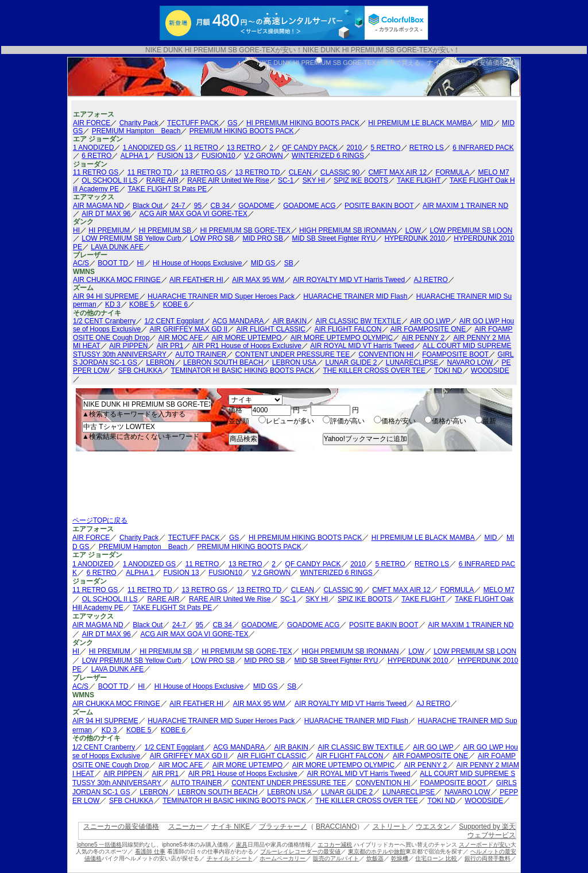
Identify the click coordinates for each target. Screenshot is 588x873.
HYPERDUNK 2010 (415, 238)
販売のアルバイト (336, 858)
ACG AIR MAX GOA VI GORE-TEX (194, 214)
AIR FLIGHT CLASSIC (271, 329)
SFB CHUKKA (140, 370)
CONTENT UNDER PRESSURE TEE (293, 354)
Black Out (148, 206)
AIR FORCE (92, 123)
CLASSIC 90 (340, 172)
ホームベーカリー (283, 858)
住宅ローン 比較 (436, 858)
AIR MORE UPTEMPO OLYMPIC (342, 338)
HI (76, 230)
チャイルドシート (230, 858)
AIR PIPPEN (128, 346)
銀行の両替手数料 (488, 858)
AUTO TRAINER (201, 354)
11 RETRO (201, 148)
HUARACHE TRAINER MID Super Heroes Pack (221, 296)
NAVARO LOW (470, 362)
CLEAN (300, 172)
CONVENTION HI (386, 354)
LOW (413, 230)
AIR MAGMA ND (98, 206)
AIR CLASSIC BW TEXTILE (358, 321)
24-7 (178, 206)
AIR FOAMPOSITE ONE (428, 329)
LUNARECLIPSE (412, 362)
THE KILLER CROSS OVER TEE (374, 370)
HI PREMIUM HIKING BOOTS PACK (303, 123)
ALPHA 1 (135, 156)
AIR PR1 (170, 346)
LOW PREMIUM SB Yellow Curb (131, 238)
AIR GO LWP (430, 321)
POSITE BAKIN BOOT (379, 206)
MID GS (263, 263)
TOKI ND (448, 370)
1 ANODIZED (93, 148)
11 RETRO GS (96, 172)
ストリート (390, 826)
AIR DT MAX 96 (106, 214)
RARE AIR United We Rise (228, 180)
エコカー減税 (335, 845)
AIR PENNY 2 (423, 338)
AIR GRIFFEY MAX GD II (188, 329)
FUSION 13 (175, 156)
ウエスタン (433, 826)
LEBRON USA (294, 362)
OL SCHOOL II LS (109, 180)
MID (487, 123)
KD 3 (113, 304)
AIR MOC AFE (181, 338)
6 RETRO (96, 156)
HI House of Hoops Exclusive (197, 263)
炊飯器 (375, 858)
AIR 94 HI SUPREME (106, 296)
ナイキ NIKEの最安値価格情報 (473, 63)
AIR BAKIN (290, 321)
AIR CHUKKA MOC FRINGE (117, 280)
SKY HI (314, 180)
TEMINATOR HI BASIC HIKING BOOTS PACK (243, 370)
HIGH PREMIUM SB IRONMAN (348, 230)
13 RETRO (244, 148)
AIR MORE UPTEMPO (246, 338)
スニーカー (185, 826)
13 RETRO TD (258, 172)
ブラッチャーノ (283, 826)
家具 (242, 845)
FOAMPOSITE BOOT (455, 354)
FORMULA (453, 172)
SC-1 (286, 180)
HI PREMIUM (109, 230)
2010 (354, 148)
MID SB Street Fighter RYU (334, 238)
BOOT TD (113, 263)
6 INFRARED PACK (483, 148)
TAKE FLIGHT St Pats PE (167, 189)
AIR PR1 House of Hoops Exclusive (247, 346)
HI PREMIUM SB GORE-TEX (245, 230)
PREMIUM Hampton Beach (136, 131)
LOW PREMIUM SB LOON (471, 230)
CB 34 (220, 206)
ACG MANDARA (238, 321)
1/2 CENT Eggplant (174, 321)
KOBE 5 (142, 304)
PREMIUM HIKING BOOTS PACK (242, 131)
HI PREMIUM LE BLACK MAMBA (420, 123)
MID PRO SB (263, 238)
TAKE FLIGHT (419, 180)
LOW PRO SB (212, 238)
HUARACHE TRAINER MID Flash (355, 296)
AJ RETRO (431, 280)
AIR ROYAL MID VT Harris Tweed (362, 346)
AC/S (81, 263)
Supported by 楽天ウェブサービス (487, 830)
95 (198, 206)
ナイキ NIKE (231, 826)
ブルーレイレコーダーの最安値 (300, 851)
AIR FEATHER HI (196, 280)
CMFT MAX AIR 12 (397, 172)
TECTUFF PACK (193, 123)
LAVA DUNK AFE (117, 247)
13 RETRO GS (204, 172)
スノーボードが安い (485, 845)
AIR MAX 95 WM (258, 280)
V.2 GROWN (264, 156)
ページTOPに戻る (100, 520)
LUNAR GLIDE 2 (351, 362)
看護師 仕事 (150, 851)
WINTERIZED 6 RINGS (328, 156)
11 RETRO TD (150, 172)
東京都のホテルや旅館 (377, 851)
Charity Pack (139, 123)
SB (289, 263)
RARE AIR (163, 180)
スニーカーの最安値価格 (121, 826)
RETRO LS (427, 148)
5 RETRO (385, 148)
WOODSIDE (490, 370)
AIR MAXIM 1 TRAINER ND (465, 206)
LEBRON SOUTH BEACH (223, 362)
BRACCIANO (336, 826)
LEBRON (160, 362)
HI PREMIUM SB (165, 230)
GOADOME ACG (309, 206)
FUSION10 (218, 156)
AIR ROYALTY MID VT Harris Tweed (349, 280)
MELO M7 (494, 172)
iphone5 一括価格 (99, 845)
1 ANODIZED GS (149, 148)
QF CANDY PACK (310, 148)
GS (232, 123)
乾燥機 (400, 858)
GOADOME (256, 206)
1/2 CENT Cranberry (104, 321)
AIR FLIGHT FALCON (348, 329)
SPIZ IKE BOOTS (361, 180)
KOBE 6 (175, 304)
